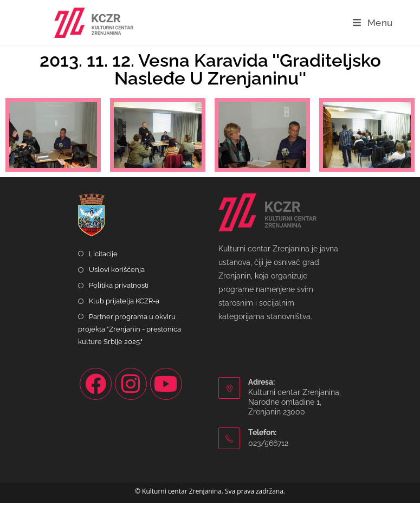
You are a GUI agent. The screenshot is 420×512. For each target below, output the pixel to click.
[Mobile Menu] (373, 23)
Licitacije (103, 263)
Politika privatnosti (119, 294)
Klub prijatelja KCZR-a (124, 310)
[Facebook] (96, 393)
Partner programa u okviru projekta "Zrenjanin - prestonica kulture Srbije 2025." (130, 339)
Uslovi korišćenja (117, 279)
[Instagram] (131, 393)
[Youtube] (166, 393)
